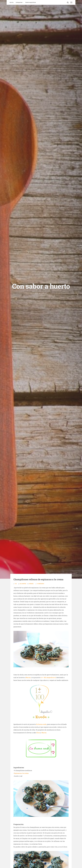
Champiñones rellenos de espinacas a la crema (38, 579)
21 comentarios (40, 584)
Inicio (12, 2)
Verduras (31, 584)
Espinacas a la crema (21, 773)
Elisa (38, 733)
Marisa (28, 677)
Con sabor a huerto (41, 286)
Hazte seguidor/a (31, 2)
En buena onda (41, 724)
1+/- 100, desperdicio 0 (48, 677)
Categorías (19, 2)
